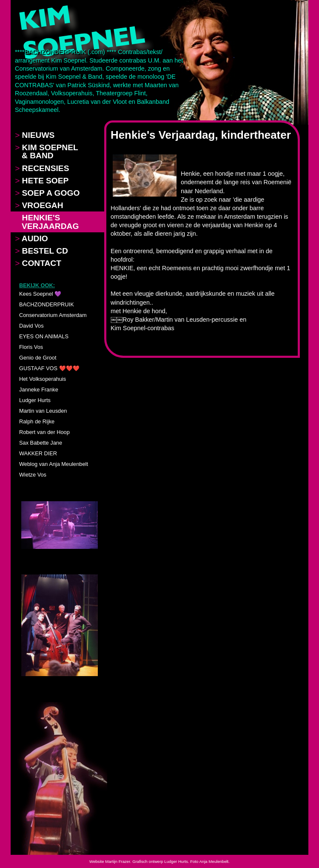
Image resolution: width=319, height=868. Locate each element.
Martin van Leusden (43, 411)
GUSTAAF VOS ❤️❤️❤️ (49, 368)
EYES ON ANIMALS (44, 336)
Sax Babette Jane (41, 443)
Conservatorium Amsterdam (53, 315)
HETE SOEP (42, 181)
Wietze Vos (33, 475)
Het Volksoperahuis (43, 379)
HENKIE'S (47, 222)
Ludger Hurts (35, 400)
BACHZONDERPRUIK (47, 304)
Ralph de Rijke (37, 421)
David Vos (31, 326)
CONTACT (38, 263)
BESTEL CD (41, 251)
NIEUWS (35, 135)
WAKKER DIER (38, 453)
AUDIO (31, 238)
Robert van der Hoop (44, 432)
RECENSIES (42, 168)
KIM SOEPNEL (47, 151)
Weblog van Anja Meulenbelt (54, 464)
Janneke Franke (39, 390)
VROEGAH (39, 205)
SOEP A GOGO (47, 193)
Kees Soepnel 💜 (40, 294)
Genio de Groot (38, 358)
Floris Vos (31, 347)
